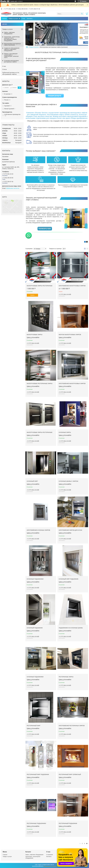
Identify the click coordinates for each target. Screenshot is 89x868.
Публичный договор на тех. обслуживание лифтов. (11, 73)
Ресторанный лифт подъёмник (38, 774)
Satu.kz (52, 865)
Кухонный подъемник (35, 628)
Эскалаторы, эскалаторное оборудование (33, 857)
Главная (4, 19)
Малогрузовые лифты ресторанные (40, 286)
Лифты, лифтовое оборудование (9, 33)
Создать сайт (14, 1)
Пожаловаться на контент (50, 866)
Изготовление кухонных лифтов (38, 530)
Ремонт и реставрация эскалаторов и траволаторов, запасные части (11, 56)
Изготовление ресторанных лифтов (72, 726)
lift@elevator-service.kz (13, 188)
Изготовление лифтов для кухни (70, 530)
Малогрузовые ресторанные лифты (40, 384)
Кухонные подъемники (35, 579)
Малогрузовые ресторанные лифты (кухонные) (12, 44)
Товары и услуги (13, 19)
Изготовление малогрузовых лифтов (72, 286)
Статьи (4, 69)
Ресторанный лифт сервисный (70, 774)
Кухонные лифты (65, 432)
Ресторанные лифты (66, 677)
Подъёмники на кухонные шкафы (71, 628)
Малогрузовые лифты (35, 335)
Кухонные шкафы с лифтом (68, 481)
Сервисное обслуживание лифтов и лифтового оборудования (12, 49)
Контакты (30, 19)
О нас (23, 19)
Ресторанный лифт (34, 726)
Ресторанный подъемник (68, 823)
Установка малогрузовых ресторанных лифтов (11, 61)
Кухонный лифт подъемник (69, 579)
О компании (50, 855)
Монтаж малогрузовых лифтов (70, 335)
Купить (32, 295)
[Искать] (82, 14)
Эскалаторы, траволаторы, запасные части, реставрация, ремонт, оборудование (12, 39)
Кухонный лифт (32, 481)
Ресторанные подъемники (36, 823)
